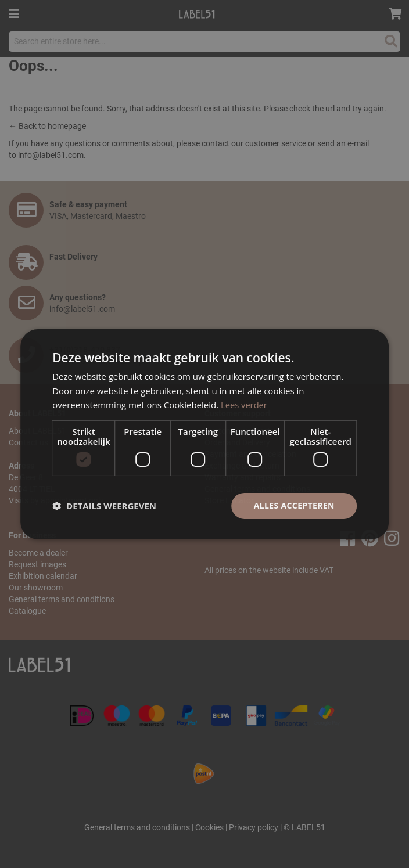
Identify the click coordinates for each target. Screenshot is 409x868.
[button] (104, 506)
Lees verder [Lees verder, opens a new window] (245, 405)
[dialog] (204, 434)
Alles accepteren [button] (294, 505)
